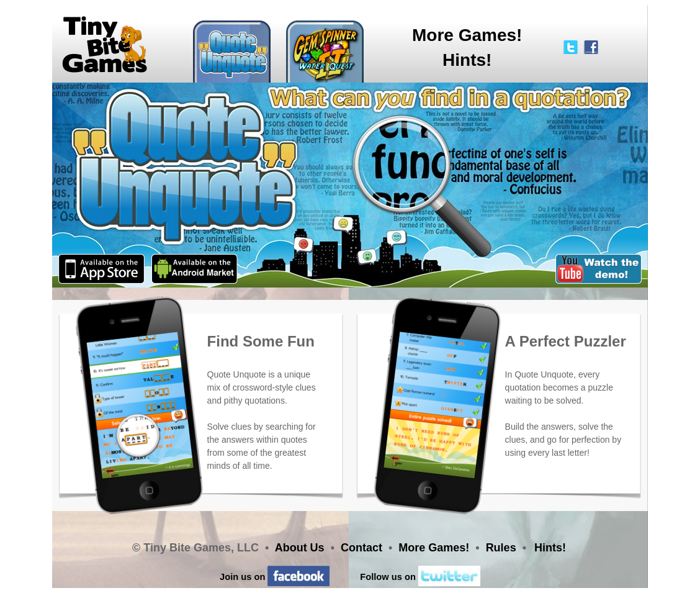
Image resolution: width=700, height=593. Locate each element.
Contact (361, 548)
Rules (501, 548)
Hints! (467, 60)
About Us (300, 548)
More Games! (467, 35)
